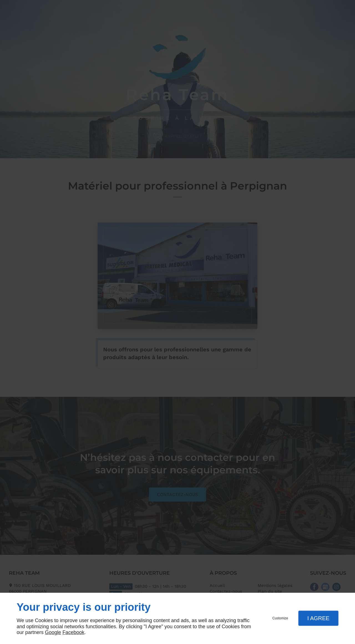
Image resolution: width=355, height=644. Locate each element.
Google (53, 632)
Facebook (73, 632)
